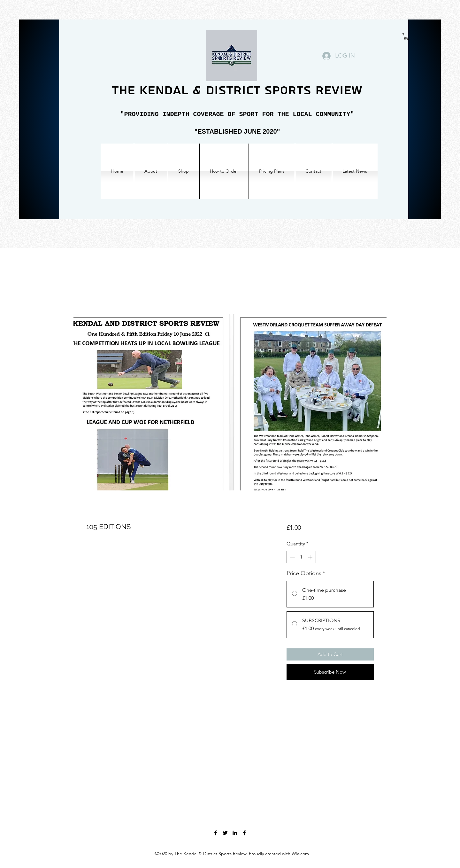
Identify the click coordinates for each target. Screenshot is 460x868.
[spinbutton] (301, 557)
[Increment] (311, 557)
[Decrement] (292, 557)
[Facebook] (216, 833)
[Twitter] (225, 833)
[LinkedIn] (235, 833)
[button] (406, 37)
